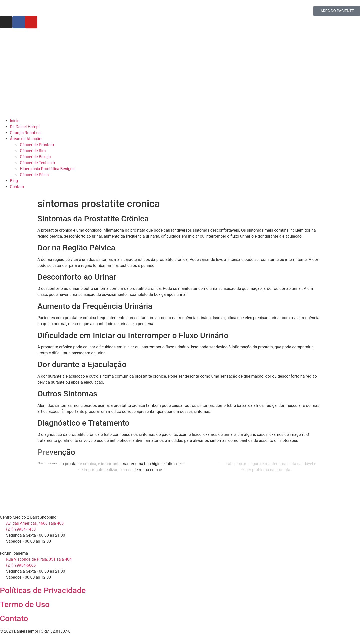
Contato (14, 618)
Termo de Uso (25, 604)
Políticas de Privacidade (43, 590)
